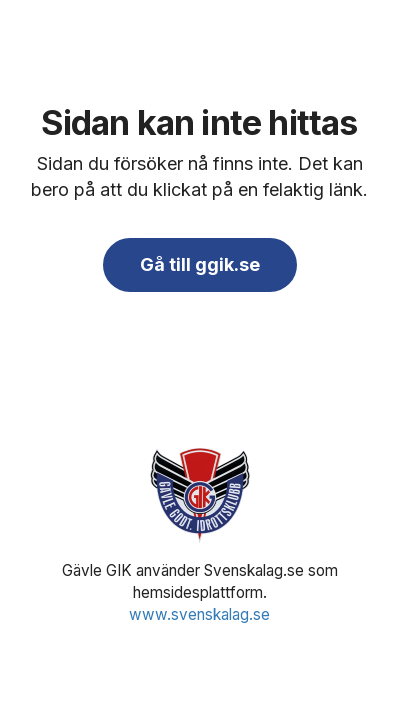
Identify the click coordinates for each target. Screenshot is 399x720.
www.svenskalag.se (199, 614)
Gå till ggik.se (200, 264)
